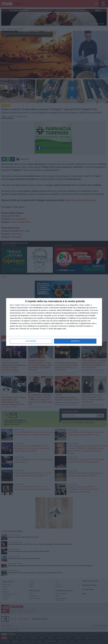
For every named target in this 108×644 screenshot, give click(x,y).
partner (27, 305)
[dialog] (54, 322)
